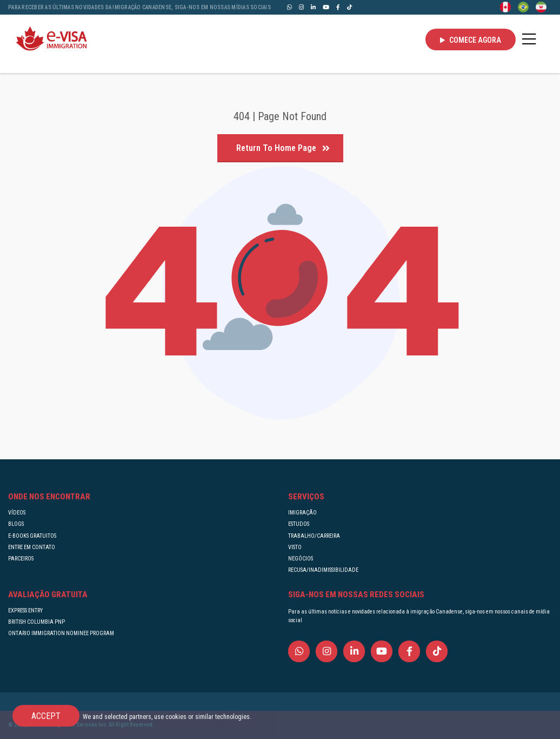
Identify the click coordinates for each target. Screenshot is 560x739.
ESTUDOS (299, 524)
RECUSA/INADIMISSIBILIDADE (323, 570)
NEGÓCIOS (301, 559)
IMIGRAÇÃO (302, 513)
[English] (505, 6)
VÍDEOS (17, 513)
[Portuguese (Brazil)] (523, 6)
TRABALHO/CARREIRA (314, 536)
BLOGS (16, 524)
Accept (46, 716)
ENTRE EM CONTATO (32, 547)
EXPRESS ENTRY (25, 611)
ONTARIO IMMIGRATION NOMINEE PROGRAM (61, 633)
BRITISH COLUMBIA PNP (36, 622)
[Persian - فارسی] (541, 6)
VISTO (295, 547)
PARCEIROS (21, 559)
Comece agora (471, 40)
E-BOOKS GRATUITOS (32, 536)
